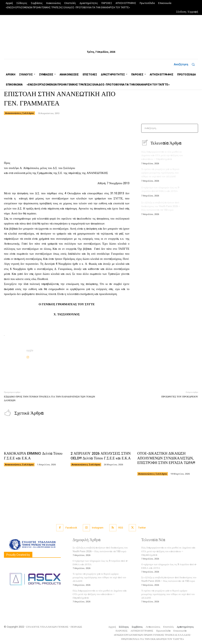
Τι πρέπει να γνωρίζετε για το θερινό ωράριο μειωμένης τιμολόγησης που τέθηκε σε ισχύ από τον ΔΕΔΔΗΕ (160, 172)
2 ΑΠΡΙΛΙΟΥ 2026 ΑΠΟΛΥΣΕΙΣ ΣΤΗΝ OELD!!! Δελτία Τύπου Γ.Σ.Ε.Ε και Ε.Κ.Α (100, 456)
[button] (186, 64)
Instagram (98, 527)
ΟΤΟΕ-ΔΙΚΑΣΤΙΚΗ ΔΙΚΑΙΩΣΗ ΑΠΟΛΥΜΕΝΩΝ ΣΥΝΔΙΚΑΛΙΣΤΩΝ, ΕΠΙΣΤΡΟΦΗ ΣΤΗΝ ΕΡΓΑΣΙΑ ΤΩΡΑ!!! (166, 460)
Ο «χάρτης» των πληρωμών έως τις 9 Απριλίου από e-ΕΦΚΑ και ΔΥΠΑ (160, 189)
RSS (121, 527)
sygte (30, 351)
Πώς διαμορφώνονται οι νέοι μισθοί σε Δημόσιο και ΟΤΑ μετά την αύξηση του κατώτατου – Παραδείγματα (162, 155)
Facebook (71, 527)
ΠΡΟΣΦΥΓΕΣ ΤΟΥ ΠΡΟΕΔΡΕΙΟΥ (180, 397)
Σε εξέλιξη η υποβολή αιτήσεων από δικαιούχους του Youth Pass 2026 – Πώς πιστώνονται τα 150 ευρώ (160, 206)
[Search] (194, 128)
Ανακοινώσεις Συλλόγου (19, 113)
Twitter (142, 527)
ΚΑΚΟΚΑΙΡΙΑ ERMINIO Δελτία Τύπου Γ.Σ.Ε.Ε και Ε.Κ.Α (33, 456)
